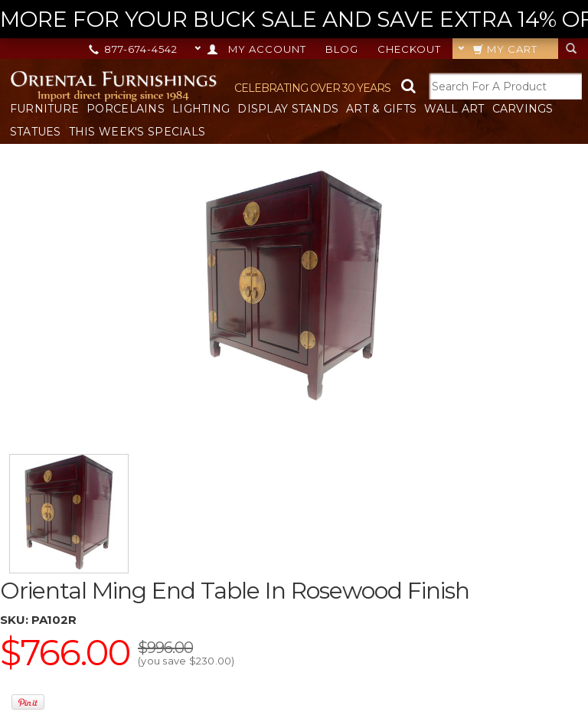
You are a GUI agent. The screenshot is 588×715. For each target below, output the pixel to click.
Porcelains (126, 109)
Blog (342, 49)
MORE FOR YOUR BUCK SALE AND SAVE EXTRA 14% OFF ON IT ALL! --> (294, 20)
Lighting (201, 109)
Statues (36, 132)
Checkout (409, 49)
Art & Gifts (381, 109)
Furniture (45, 109)
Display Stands (288, 109)
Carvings (523, 109)
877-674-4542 (134, 49)
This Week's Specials (137, 132)
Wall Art (454, 109)
